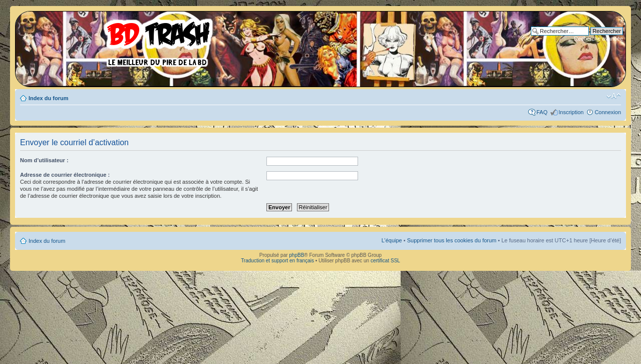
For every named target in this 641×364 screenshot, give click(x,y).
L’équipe (392, 240)
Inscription (571, 112)
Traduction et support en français (277, 261)
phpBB (296, 255)
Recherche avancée (598, 39)
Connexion (608, 112)
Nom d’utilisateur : (44, 160)
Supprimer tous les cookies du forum (452, 240)
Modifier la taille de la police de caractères (614, 96)
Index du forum (48, 98)
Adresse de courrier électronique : (65, 175)
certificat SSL (385, 261)
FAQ (542, 112)
